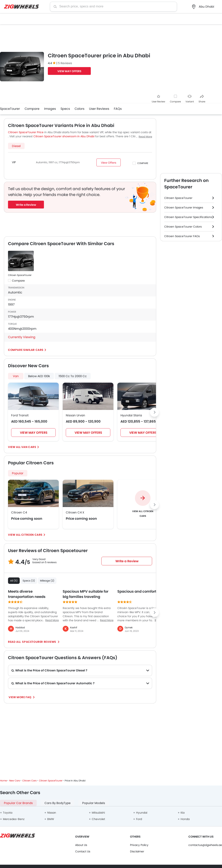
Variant (190, 99)
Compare (175, 102)
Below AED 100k (39, 376)
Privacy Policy (139, 845)
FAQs (118, 109)
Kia (183, 813)
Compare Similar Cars (26, 350)
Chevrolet (98, 819)
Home (3, 781)
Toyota (8, 813)
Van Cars (29, 447)
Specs (65, 109)
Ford (139, 819)
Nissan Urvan (75, 415)
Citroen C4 (19, 512)
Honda (185, 819)
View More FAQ (20, 697)
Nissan (52, 813)
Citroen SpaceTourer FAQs (182, 236)
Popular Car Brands (18, 803)
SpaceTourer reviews (39, 642)
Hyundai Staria (131, 415)
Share (202, 99)
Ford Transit (20, 415)
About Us (81, 845)
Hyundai (142, 813)
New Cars (15, 781)
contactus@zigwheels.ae (205, 845)
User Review (158, 99)
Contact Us (83, 851)
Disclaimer (137, 851)
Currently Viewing (22, 337)
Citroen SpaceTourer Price (26, 132)
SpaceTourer (10, 109)
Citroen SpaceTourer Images (184, 207)
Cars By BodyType (58, 803)
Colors (79, 109)
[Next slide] (154, 412)
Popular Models (94, 803)
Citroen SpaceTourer (20, 275)
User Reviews (99, 109)
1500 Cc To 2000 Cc (73, 376)
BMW (51, 819)
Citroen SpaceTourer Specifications (188, 217)
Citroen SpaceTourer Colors (183, 227)
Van (16, 376)
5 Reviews (65, 63)
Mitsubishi (98, 813)
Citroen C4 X (75, 512)
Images (50, 109)
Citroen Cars (32, 535)
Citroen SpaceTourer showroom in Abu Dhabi (64, 136)
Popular (18, 473)
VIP (14, 162)
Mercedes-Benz (14, 819)
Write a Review (26, 205)
